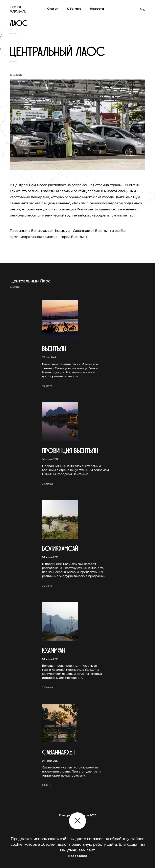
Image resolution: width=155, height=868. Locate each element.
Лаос (19, 23)
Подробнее (77, 856)
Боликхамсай (60, 549)
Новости (97, 9)
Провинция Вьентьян (70, 451)
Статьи (53, 9)
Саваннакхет (59, 752)
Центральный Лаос (57, 52)
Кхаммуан (54, 651)
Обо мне (74, 9)
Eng (142, 9)
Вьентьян (54, 349)
